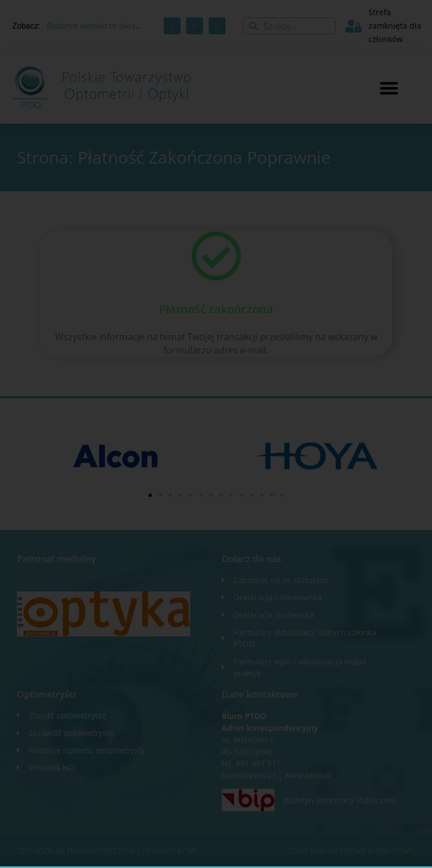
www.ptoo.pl (308, 775)
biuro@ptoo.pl (249, 775)
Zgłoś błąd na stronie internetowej (351, 851)
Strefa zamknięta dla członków (395, 26)
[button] (389, 88)
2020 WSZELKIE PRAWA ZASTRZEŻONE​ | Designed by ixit (107, 851)
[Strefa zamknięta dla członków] (354, 26)
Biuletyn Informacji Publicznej (339, 800)
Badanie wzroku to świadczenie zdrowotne (127, 26)
